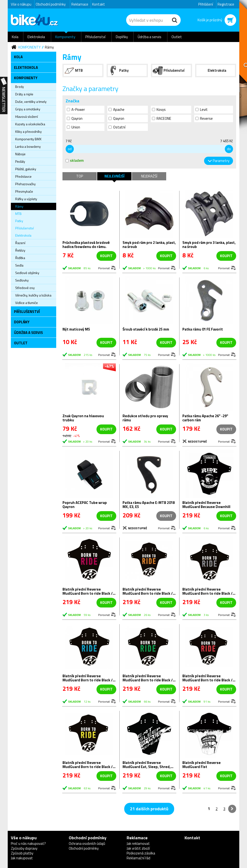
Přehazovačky (25, 184)
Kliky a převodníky (28, 131)
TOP (80, 176)
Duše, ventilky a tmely (31, 102)
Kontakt (99, 4)
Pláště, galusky (26, 169)
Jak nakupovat (22, 858)
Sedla (19, 265)
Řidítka (20, 258)
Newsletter (4, 96)
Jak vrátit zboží (138, 848)
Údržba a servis (150, 37)
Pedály (20, 161)
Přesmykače (24, 191)
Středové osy (25, 288)
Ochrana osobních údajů (87, 843)
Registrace (226, 4)
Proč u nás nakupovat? (28, 843)
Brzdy (20, 87)
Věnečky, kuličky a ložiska (33, 295)
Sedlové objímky (27, 273)
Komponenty (65, 37)
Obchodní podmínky (51, 4)
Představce (23, 176)
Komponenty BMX (28, 139)
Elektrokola (36, 37)
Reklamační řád (138, 858)
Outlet (177, 37)
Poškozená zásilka (141, 853)
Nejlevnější (114, 176)
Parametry (221, 161)
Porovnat (104, 268)
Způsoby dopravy (24, 848)
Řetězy (20, 250)
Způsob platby (22, 853)
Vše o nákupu (21, 4)
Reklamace (80, 4)
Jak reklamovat (138, 843)
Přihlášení (206, 4)
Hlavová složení (27, 116)
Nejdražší (149, 176)
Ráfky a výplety (26, 199)
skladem (75, 160)
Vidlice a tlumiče (27, 303)
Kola (15, 37)
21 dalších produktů (149, 809)
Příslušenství (95, 37)
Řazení (20, 243)
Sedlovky (22, 280)
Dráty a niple (24, 94)
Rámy (49, 47)
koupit (106, 256)
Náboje (20, 154)
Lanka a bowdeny (28, 146)
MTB (18, 214)
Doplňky (122, 37)
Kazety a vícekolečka (30, 124)
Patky (19, 221)
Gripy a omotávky (28, 109)
